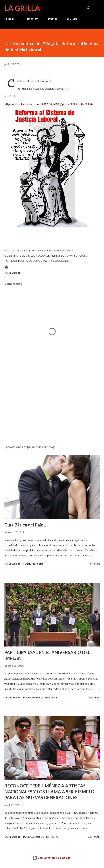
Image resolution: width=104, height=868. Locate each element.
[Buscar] (89, 7)
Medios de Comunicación (68, 256)
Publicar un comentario (41, 697)
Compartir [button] (12, 273)
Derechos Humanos (59, 250)
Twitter (52, 19)
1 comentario (33, 564)
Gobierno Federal (17, 256)
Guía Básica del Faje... (25, 525)
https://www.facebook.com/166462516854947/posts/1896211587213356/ (49, 104)
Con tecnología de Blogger (52, 858)
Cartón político (32, 250)
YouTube (72, 19)
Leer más (94, 564)
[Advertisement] (52, 408)
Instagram (32, 19)
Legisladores (40, 256)
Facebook (10, 19)
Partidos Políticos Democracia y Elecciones (37, 261)
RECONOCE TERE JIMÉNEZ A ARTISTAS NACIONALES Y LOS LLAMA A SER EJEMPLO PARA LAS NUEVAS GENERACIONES (49, 792)
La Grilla (22, 8)
